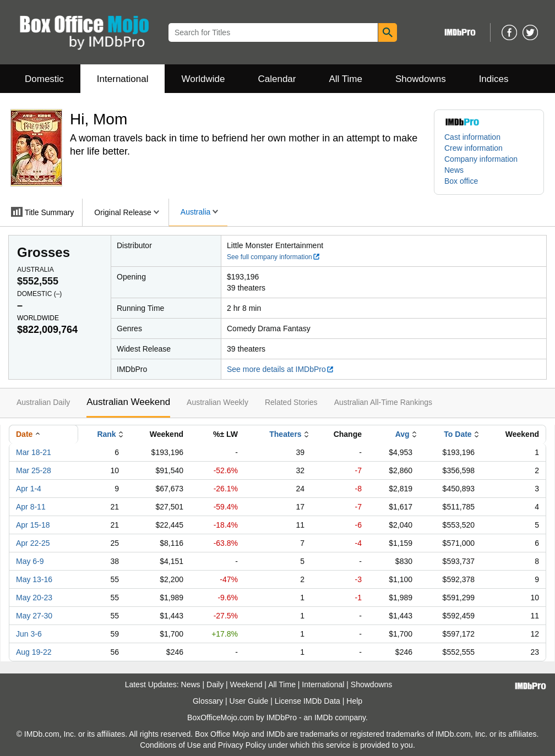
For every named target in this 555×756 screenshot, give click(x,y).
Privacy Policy (242, 745)
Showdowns (421, 79)
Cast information (472, 137)
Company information (481, 159)
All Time (346, 79)
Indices (494, 79)
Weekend (246, 684)
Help (354, 701)
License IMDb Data (308, 701)
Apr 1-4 (29, 489)
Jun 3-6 (29, 634)
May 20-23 (34, 598)
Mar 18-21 (34, 452)
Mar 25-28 (34, 470)
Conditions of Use (170, 745)
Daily (215, 684)
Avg (402, 434)
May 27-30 (34, 616)
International (123, 79)
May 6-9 (30, 561)
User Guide (249, 701)
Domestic (44, 79)
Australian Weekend (128, 402)
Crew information (474, 148)
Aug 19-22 (34, 652)
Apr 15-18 (33, 525)
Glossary (208, 701)
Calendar (277, 79)
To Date (458, 434)
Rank (106, 434)
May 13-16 (34, 579)
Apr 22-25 (33, 543)
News (454, 170)
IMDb (323, 717)
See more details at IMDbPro (281, 369)
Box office (461, 181)
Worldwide (203, 79)
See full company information (274, 257)
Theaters (285, 434)
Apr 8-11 (31, 507)
